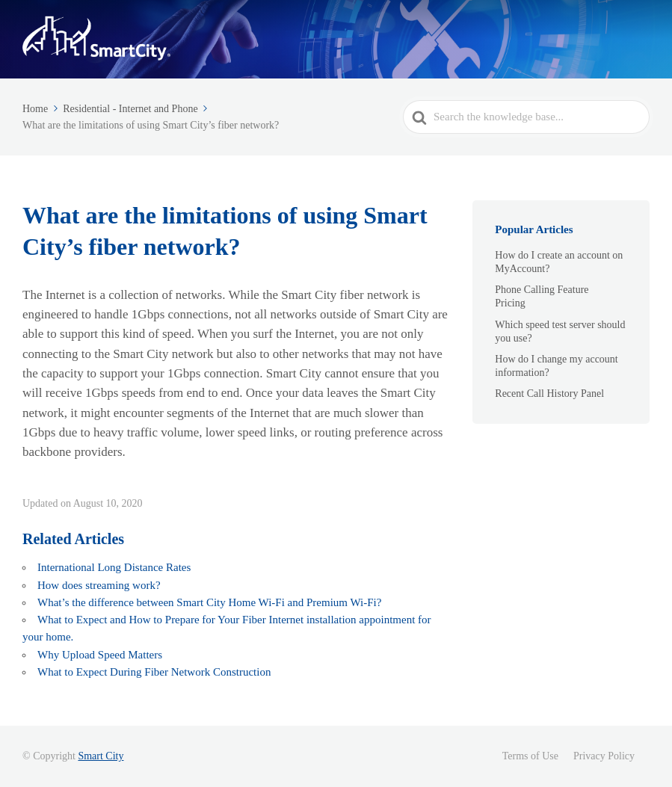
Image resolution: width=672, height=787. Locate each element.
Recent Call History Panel (549, 393)
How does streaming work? (99, 585)
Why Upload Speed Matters (100, 655)
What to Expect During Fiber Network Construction (155, 672)
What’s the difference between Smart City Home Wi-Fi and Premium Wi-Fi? (209, 602)
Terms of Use (530, 756)
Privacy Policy (604, 756)
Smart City (101, 756)
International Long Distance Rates (114, 567)
